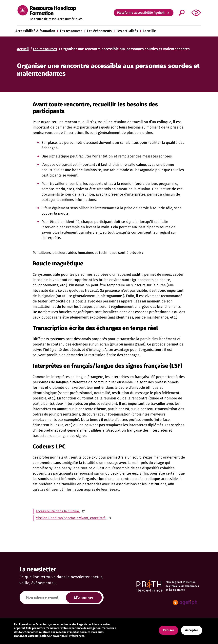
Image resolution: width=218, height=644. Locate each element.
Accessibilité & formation (35, 31)
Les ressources (71, 31)
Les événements (99, 31)
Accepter (192, 630)
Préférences (77, 636)
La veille (149, 31)
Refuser (168, 630)
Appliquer (181, 13)
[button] (196, 13)
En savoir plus (58, 636)
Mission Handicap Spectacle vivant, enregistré (74, 518)
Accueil (23, 49)
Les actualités (127, 31)
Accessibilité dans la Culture (60, 511)
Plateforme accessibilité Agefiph (144, 12)
